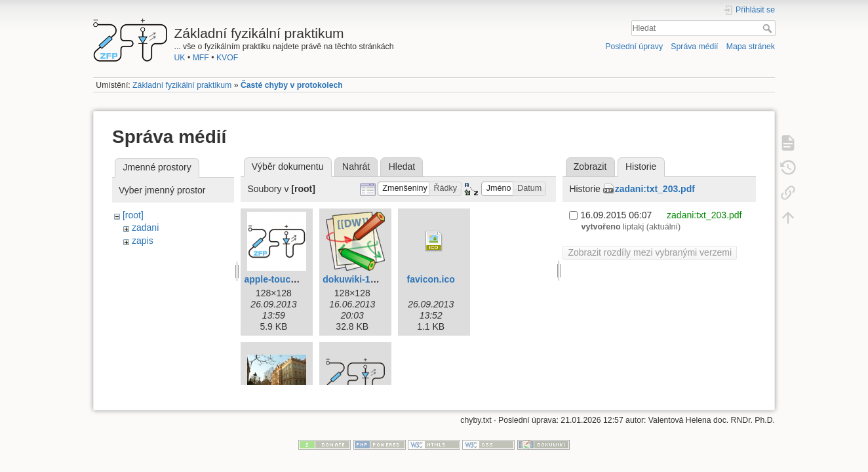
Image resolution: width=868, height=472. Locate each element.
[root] (133, 215)
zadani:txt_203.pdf (655, 189)
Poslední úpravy (634, 47)
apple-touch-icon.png (290, 279)
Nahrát (356, 167)
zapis (143, 241)
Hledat (769, 28)
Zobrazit (590, 167)
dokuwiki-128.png (361, 279)
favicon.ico (431, 279)
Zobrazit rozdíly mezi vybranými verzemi (650, 252)
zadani (145, 227)
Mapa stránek (751, 47)
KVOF (227, 58)
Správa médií (694, 47)
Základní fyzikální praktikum (182, 85)
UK (180, 58)
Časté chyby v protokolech (292, 85)
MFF (201, 58)
